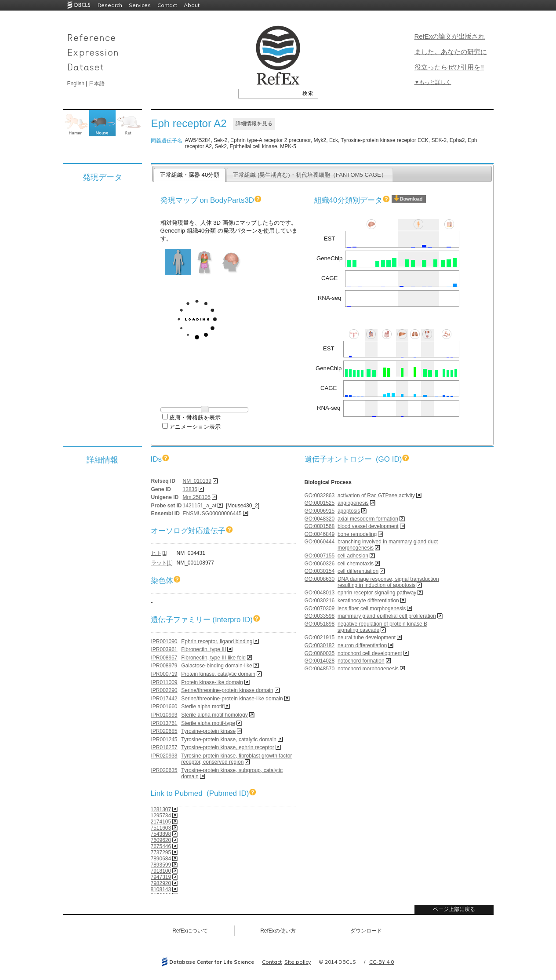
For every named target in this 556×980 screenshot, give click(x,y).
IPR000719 (164, 674)
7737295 (161, 852)
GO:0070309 (320, 608)
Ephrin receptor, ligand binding (217, 641)
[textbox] (268, 93)
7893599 (161, 865)
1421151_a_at (200, 506)
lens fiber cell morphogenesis (372, 608)
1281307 (161, 809)
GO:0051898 (320, 624)
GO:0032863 (320, 495)
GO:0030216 (320, 601)
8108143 (161, 889)
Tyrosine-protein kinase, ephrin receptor (227, 747)
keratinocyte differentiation (368, 601)
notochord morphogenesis (368, 669)
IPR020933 (164, 756)
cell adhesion (353, 556)
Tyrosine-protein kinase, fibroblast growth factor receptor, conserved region (236, 759)
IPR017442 (164, 699)
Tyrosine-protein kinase (208, 731)
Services (140, 5)
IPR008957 (164, 658)
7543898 (161, 834)
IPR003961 (164, 649)
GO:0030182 (320, 645)
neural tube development (367, 638)
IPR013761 (164, 723)
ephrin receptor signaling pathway (377, 593)
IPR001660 (164, 707)
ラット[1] (162, 563)
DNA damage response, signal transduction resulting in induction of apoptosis (388, 582)
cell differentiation (358, 571)
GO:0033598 (320, 616)
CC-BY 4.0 (382, 962)
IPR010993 (164, 715)
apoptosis (349, 511)
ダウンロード (366, 931)
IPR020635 (164, 770)
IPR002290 (164, 690)
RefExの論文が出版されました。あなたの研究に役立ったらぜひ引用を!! (451, 52)
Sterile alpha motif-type (208, 723)
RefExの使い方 (278, 931)
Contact (167, 5)
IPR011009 (164, 682)
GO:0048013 (320, 593)
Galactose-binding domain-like (216, 666)
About (192, 5)
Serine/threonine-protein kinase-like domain (232, 699)
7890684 (161, 859)
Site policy (298, 962)
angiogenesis (353, 503)
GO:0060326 (320, 564)
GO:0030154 (320, 571)
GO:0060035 (320, 653)
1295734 (161, 816)
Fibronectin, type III (204, 649)
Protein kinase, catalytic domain (218, 674)
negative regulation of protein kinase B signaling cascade (382, 627)
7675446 (161, 846)
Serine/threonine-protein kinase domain (227, 690)
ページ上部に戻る (454, 909)
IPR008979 (164, 666)
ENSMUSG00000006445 (212, 514)
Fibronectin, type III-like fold (213, 658)
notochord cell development (370, 653)
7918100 (161, 871)
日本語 (97, 84)
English (76, 84)
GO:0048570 (320, 669)
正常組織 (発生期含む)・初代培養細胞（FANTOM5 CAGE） (310, 175)
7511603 (161, 828)
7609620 (161, 840)
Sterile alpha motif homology (214, 715)
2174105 (161, 822)
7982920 (161, 883)
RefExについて (190, 931)
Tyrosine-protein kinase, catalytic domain (229, 740)
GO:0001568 (320, 526)
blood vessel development (368, 526)
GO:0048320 (320, 519)
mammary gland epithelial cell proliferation (387, 616)
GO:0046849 (320, 534)
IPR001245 (164, 740)
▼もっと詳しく (433, 82)
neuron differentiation (362, 645)
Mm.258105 (197, 497)
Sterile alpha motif (202, 707)
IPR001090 (164, 641)
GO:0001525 (320, 503)
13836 (190, 489)
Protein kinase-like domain (212, 682)
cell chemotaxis (356, 564)
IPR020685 (164, 731)
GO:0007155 (320, 556)
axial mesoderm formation (368, 519)
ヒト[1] (159, 553)
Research (110, 5)
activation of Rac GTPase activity (376, 495)
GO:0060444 (320, 542)
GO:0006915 (320, 511)
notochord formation (361, 661)
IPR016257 (164, 747)
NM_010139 (197, 481)
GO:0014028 (320, 661)
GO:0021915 (320, 638)
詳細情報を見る (254, 124)
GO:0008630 (320, 579)
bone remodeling (357, 534)
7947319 (161, 877)
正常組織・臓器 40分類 (190, 175)
